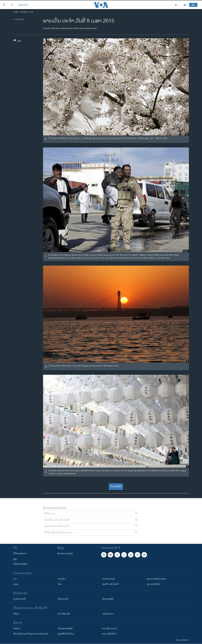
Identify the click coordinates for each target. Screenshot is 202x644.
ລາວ (15, 579)
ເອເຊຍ (16, 584)
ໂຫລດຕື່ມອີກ (116, 487)
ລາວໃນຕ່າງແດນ (109, 579)
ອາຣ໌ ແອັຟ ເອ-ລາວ (110, 629)
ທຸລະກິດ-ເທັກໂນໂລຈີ (110, 584)
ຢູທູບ (15, 559)
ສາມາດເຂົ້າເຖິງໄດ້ (109, 634)
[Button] (17, 41)
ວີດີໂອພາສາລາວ (20, 554)
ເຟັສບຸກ (16, 614)
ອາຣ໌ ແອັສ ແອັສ (64, 614)
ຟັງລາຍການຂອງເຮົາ (65, 554)
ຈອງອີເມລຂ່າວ (108, 614)
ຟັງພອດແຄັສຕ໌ (108, 599)
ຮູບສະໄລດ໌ (23, 5)
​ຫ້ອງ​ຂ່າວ (17, 629)
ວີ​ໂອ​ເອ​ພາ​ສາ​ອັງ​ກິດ (65, 629)
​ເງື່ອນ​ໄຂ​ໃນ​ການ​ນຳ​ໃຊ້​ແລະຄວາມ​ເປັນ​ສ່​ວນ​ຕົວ (31, 634)
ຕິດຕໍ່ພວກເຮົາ (63, 599)
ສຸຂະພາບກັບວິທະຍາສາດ (157, 579)
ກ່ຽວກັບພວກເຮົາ (20, 599)
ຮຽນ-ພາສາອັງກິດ (153, 584)
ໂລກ (60, 584)
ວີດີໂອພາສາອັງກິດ (20, 564)
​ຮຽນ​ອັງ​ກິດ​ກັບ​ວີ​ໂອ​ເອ (66, 634)
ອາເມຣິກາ (62, 579)
